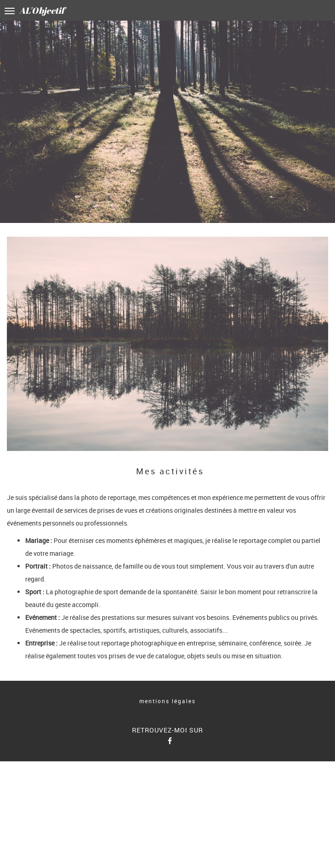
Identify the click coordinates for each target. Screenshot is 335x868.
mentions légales (167, 701)
